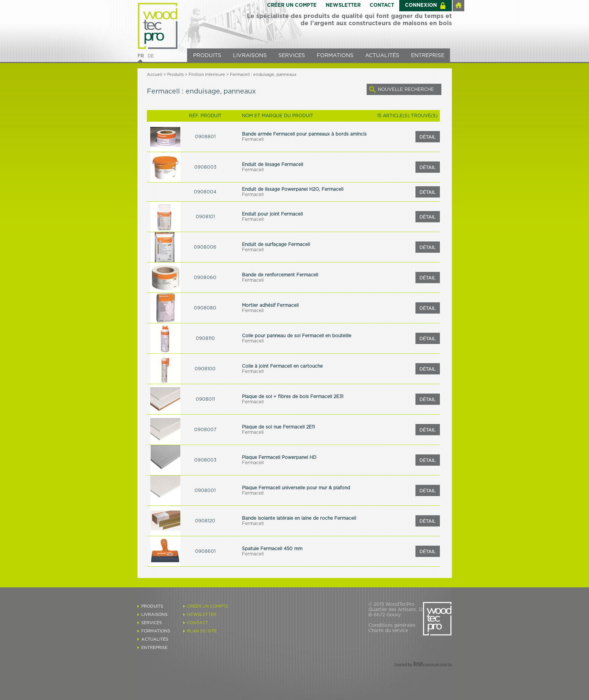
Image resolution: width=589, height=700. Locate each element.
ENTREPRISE (428, 56)
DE (151, 56)
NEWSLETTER (343, 5)
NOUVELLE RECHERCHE (406, 89)
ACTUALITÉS (382, 56)
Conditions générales (392, 625)
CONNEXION (421, 5)
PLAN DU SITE (202, 631)
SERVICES (292, 56)
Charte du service (388, 631)
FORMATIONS (335, 56)
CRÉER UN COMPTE (292, 5)
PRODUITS (207, 56)
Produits (175, 75)
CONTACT (382, 5)
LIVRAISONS (250, 56)
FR (141, 56)
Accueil (155, 75)
